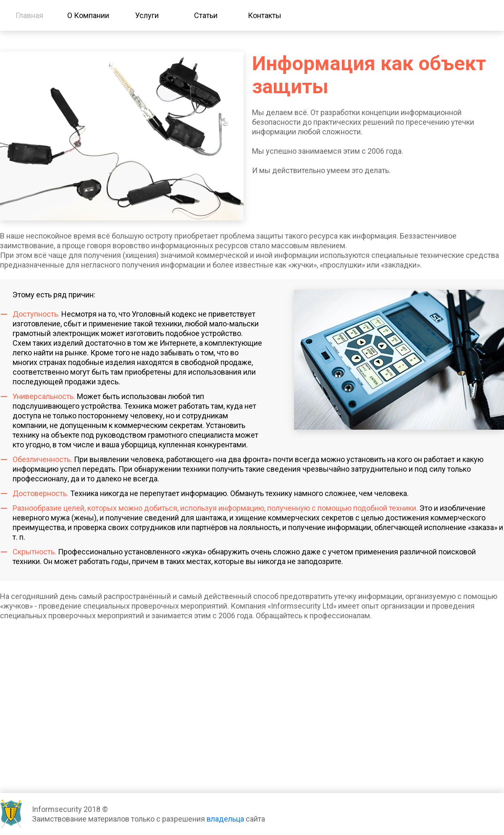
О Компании (88, 15)
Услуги (147, 15)
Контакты (265, 15)
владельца (225, 819)
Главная (29, 15)
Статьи (206, 15)
